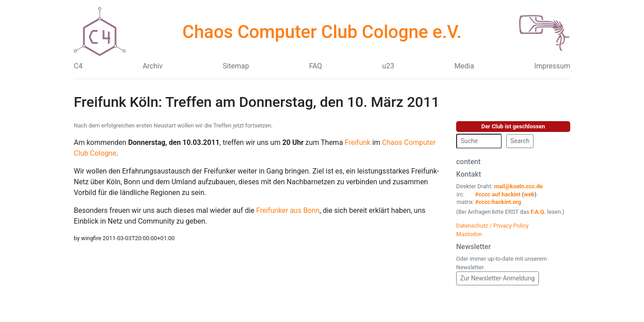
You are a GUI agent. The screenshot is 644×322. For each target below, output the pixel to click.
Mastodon (469, 234)
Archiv (153, 66)
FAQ (316, 66)
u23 (388, 66)
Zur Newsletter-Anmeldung (498, 278)
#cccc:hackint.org (498, 202)
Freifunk (358, 142)
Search (520, 141)
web (530, 194)
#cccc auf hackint (498, 194)
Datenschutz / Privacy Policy (492, 226)
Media (464, 66)
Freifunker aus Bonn (288, 210)
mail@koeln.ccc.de (518, 186)
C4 (78, 66)
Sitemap (236, 66)
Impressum (552, 66)
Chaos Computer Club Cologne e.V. (322, 32)
